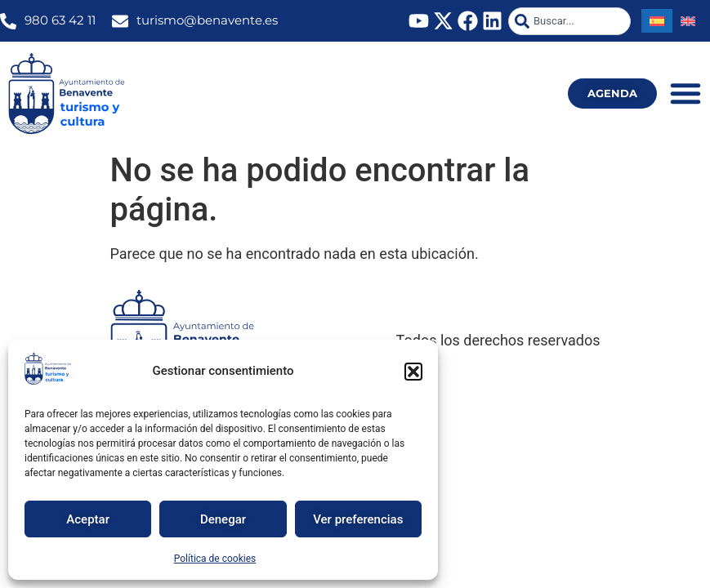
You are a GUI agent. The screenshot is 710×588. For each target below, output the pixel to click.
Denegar (223, 519)
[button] (413, 372)
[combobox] (569, 21)
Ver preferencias (358, 519)
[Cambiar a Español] (657, 21)
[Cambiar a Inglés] (688, 21)
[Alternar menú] (685, 93)
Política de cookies (215, 559)
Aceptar (88, 519)
